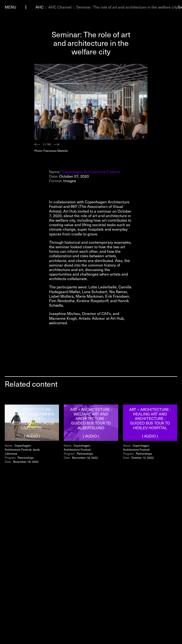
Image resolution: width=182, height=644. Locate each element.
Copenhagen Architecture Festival (91, 172)
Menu (10, 7)
